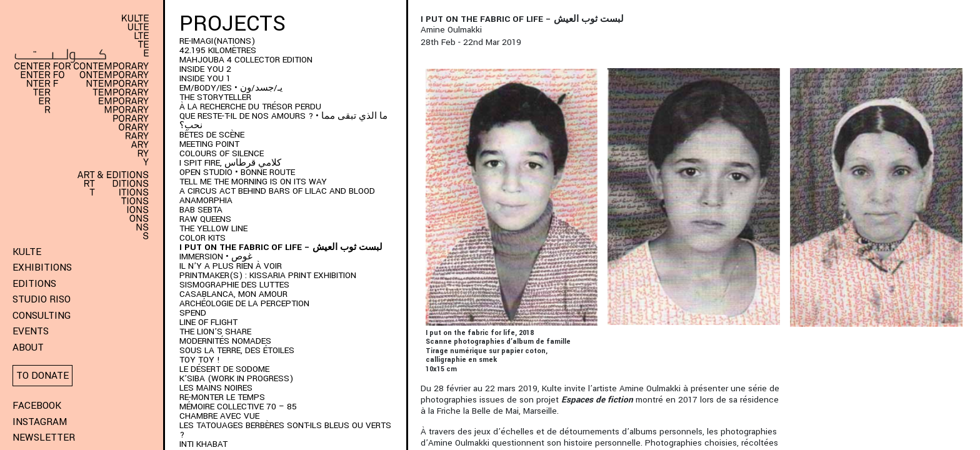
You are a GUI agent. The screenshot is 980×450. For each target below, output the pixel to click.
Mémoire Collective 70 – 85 (238, 407)
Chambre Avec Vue (219, 416)
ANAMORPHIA (206, 200)
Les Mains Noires (216, 388)
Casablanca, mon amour (233, 294)
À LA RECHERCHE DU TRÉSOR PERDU (250, 107)
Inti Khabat (203, 444)
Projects (232, 24)
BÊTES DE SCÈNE (212, 135)
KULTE (27, 252)
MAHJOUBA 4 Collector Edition (246, 60)
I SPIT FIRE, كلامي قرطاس (230, 163)
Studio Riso (42, 299)
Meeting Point (209, 144)
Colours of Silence (222, 153)
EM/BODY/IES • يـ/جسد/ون (231, 88)
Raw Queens (205, 219)
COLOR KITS (202, 238)
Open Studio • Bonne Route (237, 172)
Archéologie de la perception (244, 303)
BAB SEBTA (201, 210)
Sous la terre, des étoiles (237, 350)
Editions (34, 284)
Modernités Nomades (225, 341)
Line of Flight (208, 322)
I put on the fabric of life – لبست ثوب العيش (281, 247)
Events (31, 331)
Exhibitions (42, 267)
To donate (42, 376)
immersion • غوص (216, 257)
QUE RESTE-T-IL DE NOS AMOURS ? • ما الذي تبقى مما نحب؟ (283, 121)
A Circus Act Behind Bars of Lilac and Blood (277, 191)
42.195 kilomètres (218, 50)
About (28, 347)
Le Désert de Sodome (224, 369)
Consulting (42, 316)
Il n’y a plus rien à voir (231, 266)
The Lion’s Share (215, 332)
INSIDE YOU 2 (205, 69)
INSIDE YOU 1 (205, 78)
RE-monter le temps (222, 397)
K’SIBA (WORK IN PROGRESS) (236, 378)
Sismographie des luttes (234, 285)
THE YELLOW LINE (213, 228)
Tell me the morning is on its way (253, 182)
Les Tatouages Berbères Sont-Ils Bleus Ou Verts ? (285, 430)
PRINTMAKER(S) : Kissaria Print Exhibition (268, 275)
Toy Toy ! (200, 360)
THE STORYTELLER (215, 97)
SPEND (193, 313)
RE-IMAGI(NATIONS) (217, 41)
